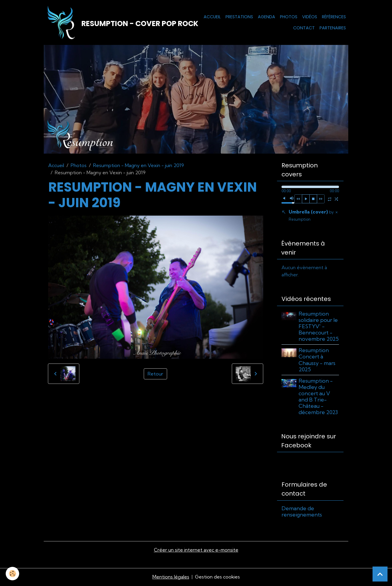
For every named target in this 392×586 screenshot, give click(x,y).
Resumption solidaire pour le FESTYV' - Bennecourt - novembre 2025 (319, 327)
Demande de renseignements (302, 513)
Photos (289, 17)
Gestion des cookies (217, 578)
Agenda (267, 17)
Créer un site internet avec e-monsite (196, 551)
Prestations (239, 17)
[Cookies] (13, 574)
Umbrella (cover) (311, 216)
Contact (304, 28)
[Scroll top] (380, 574)
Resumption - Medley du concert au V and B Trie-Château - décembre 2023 (318, 398)
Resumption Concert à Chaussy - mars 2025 (317, 361)
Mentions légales (171, 578)
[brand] (108, 23)
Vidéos (310, 17)
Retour (155, 374)
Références (334, 17)
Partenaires (333, 28)
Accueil (212, 17)
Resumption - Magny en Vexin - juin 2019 (139, 166)
